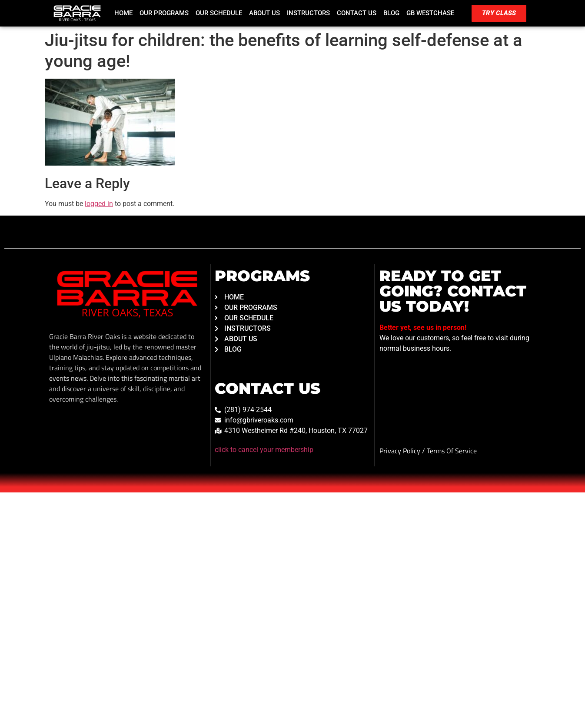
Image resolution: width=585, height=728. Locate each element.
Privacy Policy (401, 451)
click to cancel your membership (264, 450)
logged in (99, 204)
